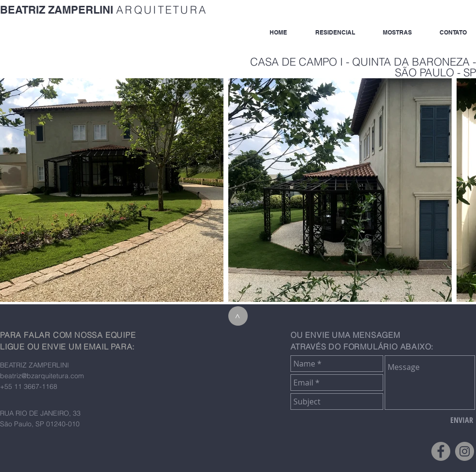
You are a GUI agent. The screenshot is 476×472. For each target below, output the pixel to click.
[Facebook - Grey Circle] (441, 451)
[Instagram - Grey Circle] (465, 451)
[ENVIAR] (462, 420)
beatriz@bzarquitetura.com (42, 376)
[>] (238, 316)
